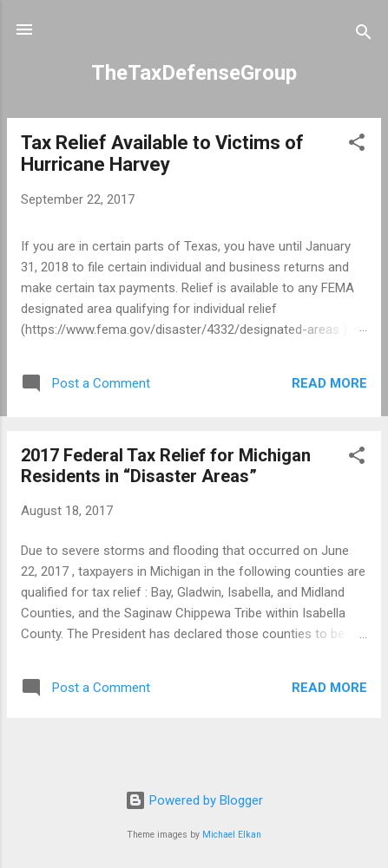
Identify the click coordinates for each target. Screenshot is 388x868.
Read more (329, 383)
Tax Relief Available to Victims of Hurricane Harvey (162, 153)
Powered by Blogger (194, 800)
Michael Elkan (232, 835)
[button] (357, 145)
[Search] (364, 35)
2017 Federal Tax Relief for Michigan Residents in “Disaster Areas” (166, 466)
